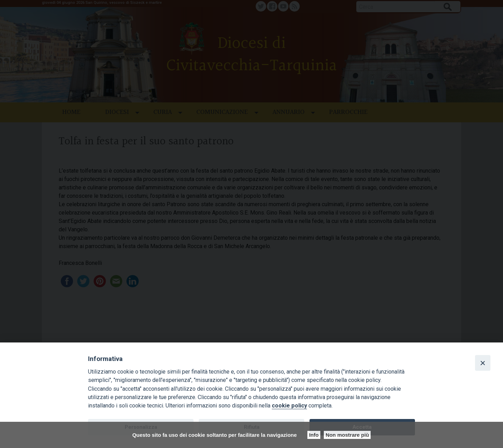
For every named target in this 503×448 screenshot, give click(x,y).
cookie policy (289, 406)
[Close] (483, 363)
